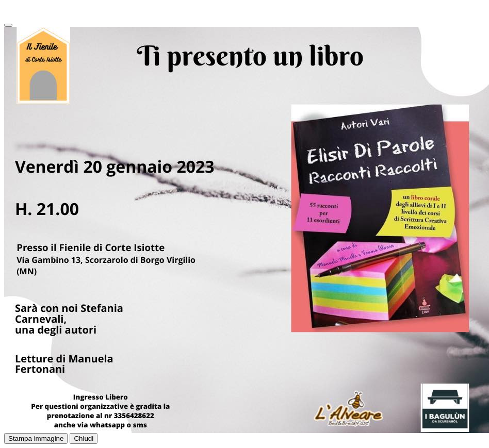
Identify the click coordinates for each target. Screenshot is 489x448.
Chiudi (84, 438)
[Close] (8, 25)
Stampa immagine (36, 438)
